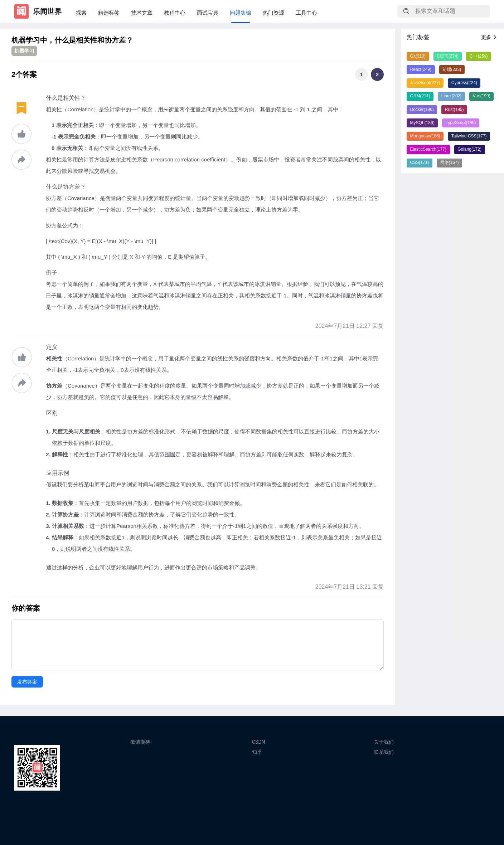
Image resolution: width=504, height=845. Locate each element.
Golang (469, 149)
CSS (420, 162)
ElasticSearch (428, 149)
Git (418, 56)
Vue (482, 96)
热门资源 (273, 13)
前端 (452, 69)
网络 (450, 162)
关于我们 (384, 742)
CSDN (259, 742)
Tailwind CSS (469, 136)
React (421, 69)
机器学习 (24, 51)
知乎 (257, 752)
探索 (81, 13)
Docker (422, 110)
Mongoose (425, 136)
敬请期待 (140, 742)
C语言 (448, 56)
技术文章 (142, 13)
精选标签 (109, 13)
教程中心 (175, 13)
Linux (452, 96)
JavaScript (425, 83)
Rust (454, 110)
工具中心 (306, 13)
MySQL (422, 123)
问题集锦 (241, 13)
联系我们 (384, 752)
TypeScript (461, 123)
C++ (479, 56)
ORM (420, 96)
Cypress (464, 83)
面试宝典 (208, 13)
